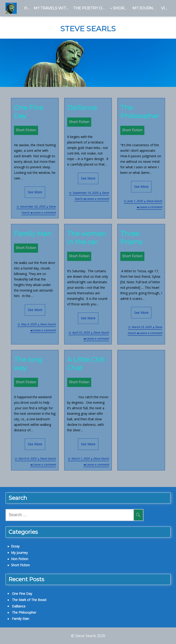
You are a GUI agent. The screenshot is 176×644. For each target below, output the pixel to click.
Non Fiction (20, 559)
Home (28, 8)
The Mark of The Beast (29, 600)
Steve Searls (88, 29)
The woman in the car (87, 238)
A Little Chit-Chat (87, 364)
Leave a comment (44, 213)
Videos (166, 8)
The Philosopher (140, 112)
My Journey (19, 553)
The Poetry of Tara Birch (90, 8)
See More (35, 192)
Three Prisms (131, 238)
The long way (28, 364)
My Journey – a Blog (146, 8)
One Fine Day (29, 112)
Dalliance (82, 108)
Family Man (33, 234)
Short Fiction (122, 8)
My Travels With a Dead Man (52, 8)
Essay (15, 546)
